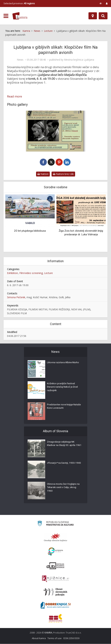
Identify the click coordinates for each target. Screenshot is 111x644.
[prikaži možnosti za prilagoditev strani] (101, 3)
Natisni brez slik (63, 174)
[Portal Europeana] (55, 552)
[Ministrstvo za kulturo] (55, 524)
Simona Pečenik (16, 297)
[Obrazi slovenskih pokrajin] (55, 592)
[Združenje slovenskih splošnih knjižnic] (55, 579)
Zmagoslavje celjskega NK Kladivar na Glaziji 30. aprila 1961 (62, 446)
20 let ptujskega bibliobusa (30, 231)
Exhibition (12, 273)
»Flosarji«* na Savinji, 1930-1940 (62, 465)
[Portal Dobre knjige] (56, 605)
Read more (15, 96)
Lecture (48, 273)
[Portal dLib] (56, 566)
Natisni (43, 174)
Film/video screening (31, 273)
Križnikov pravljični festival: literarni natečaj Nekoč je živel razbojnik (63, 388)
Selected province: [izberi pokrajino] (19, 3)
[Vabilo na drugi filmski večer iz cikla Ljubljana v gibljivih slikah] (55, 131)
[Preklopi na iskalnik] (103, 16)
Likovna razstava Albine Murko (64, 363)
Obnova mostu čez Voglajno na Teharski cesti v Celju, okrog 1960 (64, 488)
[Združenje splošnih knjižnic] (55, 619)
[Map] (93, 16)
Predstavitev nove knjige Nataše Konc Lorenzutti (61, 407)
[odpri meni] (6, 16)
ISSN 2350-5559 (71, 638)
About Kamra (39, 638)
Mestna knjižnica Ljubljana (79, 60)
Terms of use (55, 638)
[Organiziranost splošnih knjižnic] (56, 538)
